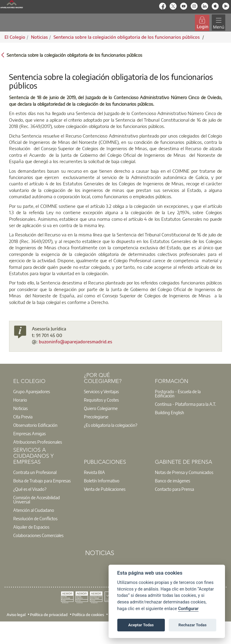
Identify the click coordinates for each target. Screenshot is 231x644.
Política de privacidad (49, 615)
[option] (45, 391)
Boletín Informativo (102, 481)
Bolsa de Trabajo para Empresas (42, 481)
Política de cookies (88, 615)
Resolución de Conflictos (35, 518)
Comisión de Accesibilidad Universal (37, 500)
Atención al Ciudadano (34, 510)
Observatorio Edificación (35, 425)
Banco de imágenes (172, 481)
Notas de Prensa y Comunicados (184, 472)
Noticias (20, 408)
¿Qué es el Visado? (30, 489)
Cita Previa (23, 417)
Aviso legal (16, 615)
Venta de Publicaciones (105, 489)
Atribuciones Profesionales (38, 442)
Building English (169, 412)
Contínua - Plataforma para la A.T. (185, 404)
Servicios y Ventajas (101, 391)
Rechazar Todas (192, 625)
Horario (20, 400)
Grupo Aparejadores (32, 391)
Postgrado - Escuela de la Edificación (178, 393)
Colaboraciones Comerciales (38, 535)
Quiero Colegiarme (101, 408)
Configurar (188, 609)
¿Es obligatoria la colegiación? (111, 425)
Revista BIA (94, 472)
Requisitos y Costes (101, 400)
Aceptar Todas (141, 625)
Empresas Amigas (29, 433)
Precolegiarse (96, 417)
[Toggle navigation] (219, 23)
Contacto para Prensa (174, 489)
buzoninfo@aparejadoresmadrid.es (75, 342)
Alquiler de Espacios (31, 527)
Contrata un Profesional (35, 472)
